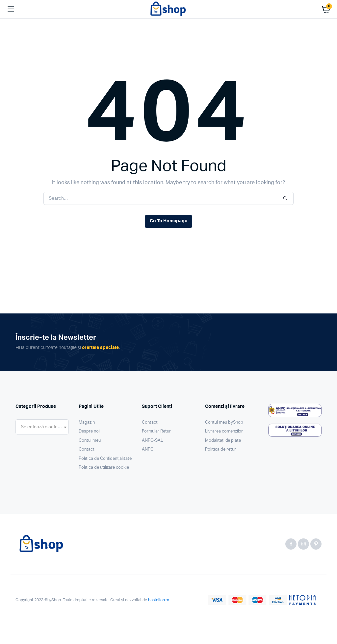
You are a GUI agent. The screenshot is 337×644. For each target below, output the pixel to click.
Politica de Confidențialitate (105, 459)
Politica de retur (220, 449)
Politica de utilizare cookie (104, 468)
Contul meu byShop (224, 422)
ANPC (148, 449)
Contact (87, 449)
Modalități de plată (223, 441)
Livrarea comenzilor (224, 431)
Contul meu (90, 441)
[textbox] (42, 427)
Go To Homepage (168, 221)
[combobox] (42, 427)
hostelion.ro (159, 600)
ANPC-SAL (152, 441)
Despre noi (89, 431)
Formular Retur (156, 431)
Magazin (87, 422)
